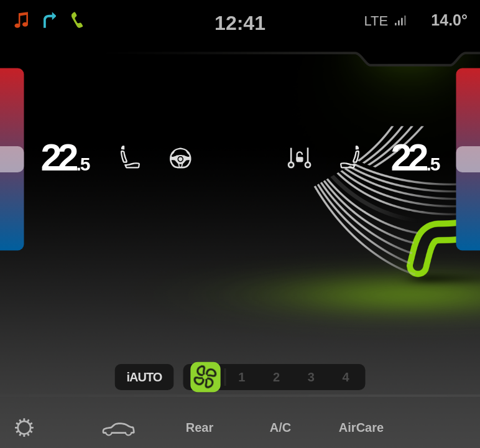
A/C (280, 427)
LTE (385, 21)
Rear (200, 427)
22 (65, 158)
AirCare (361, 427)
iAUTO (145, 377)
